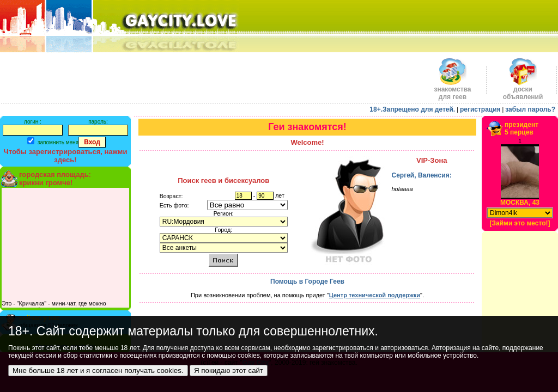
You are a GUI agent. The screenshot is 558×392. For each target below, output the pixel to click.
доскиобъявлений (523, 90)
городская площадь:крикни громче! (55, 179)
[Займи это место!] (520, 223)
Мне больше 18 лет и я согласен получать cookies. (98, 370)
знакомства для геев (452, 90)
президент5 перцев (521, 128)
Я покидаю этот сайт (229, 370)
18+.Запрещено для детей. (412, 109)
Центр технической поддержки (375, 295)
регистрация (480, 109)
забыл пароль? (530, 109)
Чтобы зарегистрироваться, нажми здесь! (66, 156)
